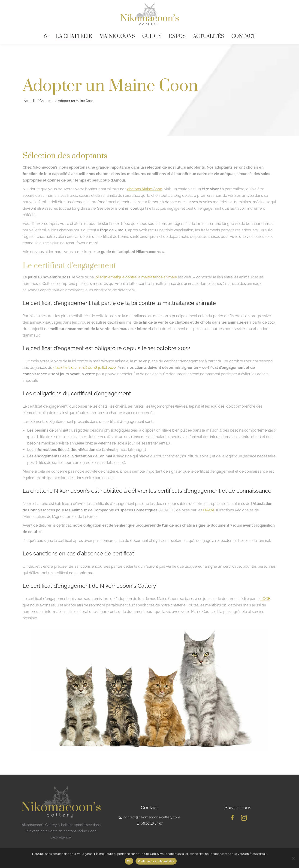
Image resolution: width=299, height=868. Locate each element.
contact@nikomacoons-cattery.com (149, 817)
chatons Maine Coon (145, 189)
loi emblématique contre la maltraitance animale (136, 277)
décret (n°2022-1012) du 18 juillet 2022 (85, 368)
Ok (129, 861)
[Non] (293, 858)
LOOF (265, 599)
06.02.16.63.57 (149, 823)
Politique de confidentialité (156, 861)
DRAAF (209, 510)
